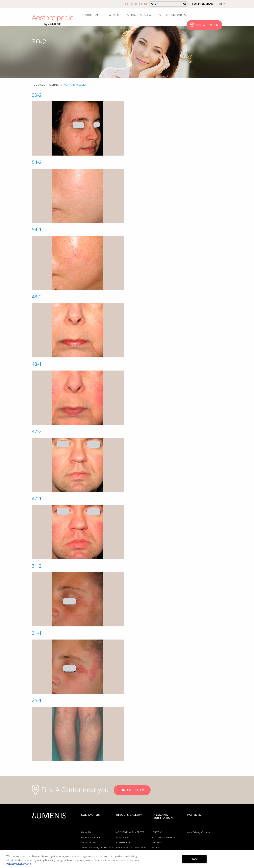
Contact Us (90, 815)
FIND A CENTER (206, 25)
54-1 (37, 229)
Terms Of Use (88, 842)
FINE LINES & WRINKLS (163, 837)
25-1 (37, 700)
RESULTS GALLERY (129, 815)
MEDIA (131, 15)
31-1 (37, 633)
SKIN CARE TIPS (151, 15)
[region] (127, 859)
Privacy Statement (91, 837)
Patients (194, 815)
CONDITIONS (91, 15)
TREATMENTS (113, 15)
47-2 (37, 431)
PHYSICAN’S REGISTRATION (162, 816)
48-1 (37, 364)
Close (194, 859)
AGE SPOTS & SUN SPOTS (130, 832)
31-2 (37, 566)
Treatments (54, 85)
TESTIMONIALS (176, 15)
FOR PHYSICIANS (203, 4)
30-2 (37, 95)
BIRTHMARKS (123, 842)
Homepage (38, 85)
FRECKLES (157, 842)
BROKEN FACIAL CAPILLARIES (131, 847)
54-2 (37, 162)
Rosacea (156, 847)
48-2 (37, 297)
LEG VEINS (157, 832)
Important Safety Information (97, 847)
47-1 (37, 498)
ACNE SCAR (122, 837)
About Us (86, 832)
